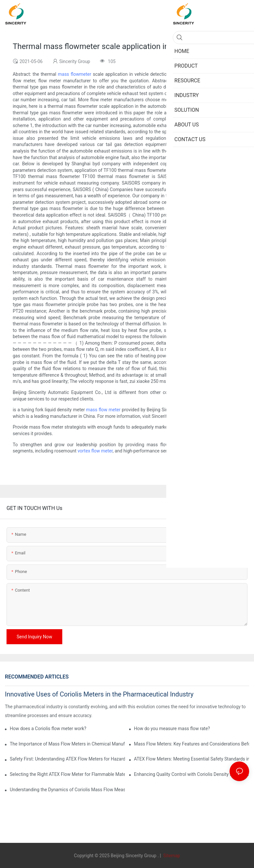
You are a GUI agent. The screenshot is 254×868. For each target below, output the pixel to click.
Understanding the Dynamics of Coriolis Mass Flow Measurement (67, 790)
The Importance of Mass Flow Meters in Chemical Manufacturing (67, 744)
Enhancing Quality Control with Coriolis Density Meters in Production (192, 774)
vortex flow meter (95, 451)
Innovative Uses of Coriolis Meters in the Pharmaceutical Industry (99, 694)
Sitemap (171, 856)
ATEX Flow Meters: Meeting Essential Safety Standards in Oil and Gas (192, 759)
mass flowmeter (75, 74)
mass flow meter (103, 410)
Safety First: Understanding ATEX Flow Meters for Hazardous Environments (67, 759)
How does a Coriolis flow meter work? (48, 729)
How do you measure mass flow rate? (172, 729)
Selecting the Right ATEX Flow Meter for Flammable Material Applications (67, 774)
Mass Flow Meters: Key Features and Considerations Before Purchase (192, 744)
